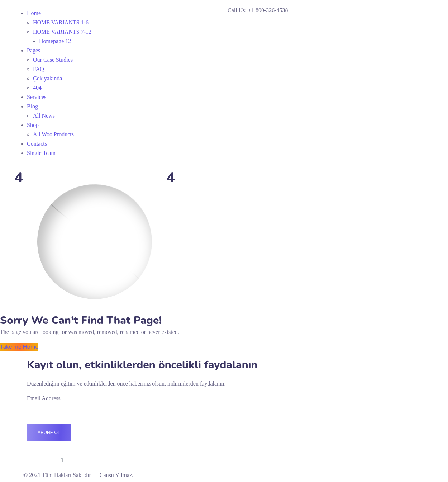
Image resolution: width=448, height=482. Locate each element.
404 (37, 88)
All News (44, 116)
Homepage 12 (55, 41)
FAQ (39, 69)
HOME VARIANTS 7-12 (62, 32)
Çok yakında (47, 78)
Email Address (44, 398)
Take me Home (19, 347)
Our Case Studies (53, 60)
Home (34, 13)
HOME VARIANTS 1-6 (61, 22)
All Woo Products (53, 134)
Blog (32, 106)
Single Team (41, 153)
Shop (33, 125)
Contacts (37, 144)
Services (37, 97)
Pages (34, 50)
